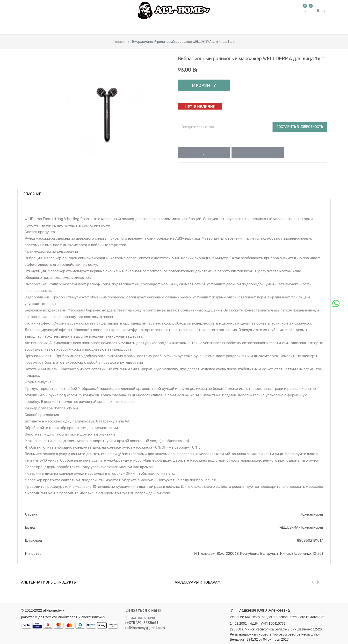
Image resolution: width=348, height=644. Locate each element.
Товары (119, 42)
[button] (204, 153)
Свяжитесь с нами (140, 618)
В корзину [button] (204, 85)
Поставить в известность (300, 127)
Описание (32, 194)
